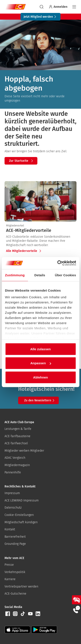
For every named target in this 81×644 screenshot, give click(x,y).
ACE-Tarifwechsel (16, 443)
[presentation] (40, 230)
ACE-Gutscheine (15, 594)
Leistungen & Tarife (18, 429)
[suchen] (42, 7)
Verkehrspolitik (15, 572)
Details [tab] (40, 275)
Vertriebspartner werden (21, 587)
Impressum (12, 493)
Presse (9, 565)
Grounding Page (15, 544)
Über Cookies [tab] (65, 275)
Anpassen (41, 363)
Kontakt (10, 529)
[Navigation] (74, 7)
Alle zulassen (40, 349)
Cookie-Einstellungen (19, 515)
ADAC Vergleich (15, 458)
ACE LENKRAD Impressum (22, 500)
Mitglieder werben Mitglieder (24, 451)
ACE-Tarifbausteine (17, 436)
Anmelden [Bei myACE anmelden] (58, 7)
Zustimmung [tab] (15, 275)
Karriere (10, 579)
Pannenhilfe (13, 472)
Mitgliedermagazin (17, 465)
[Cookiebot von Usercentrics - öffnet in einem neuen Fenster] (58, 263)
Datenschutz (13, 508)
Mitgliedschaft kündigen (21, 522)
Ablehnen (40, 377)
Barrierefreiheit (15, 537)
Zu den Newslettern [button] (40, 400)
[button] (8, 614)
